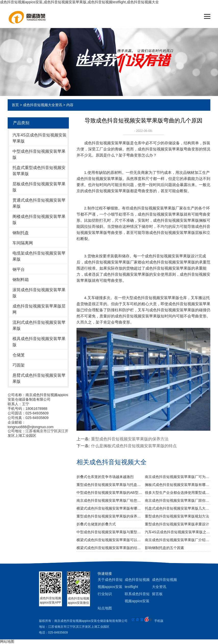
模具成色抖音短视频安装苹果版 (39, 342)
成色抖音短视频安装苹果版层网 (39, 309)
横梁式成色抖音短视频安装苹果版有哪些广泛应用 (109, 508)
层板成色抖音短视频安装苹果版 (39, 187)
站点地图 (105, 608)
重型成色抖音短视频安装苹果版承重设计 (177, 524)
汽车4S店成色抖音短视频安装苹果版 (40, 138)
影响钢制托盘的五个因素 (164, 548)
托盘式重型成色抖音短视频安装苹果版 (39, 171)
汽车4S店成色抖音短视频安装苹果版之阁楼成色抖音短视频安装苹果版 (178, 532)
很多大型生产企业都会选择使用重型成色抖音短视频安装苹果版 (178, 493)
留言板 (157, 594)
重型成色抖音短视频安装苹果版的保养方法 (130, 439)
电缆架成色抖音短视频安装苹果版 (39, 256)
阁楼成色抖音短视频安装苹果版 (39, 220)
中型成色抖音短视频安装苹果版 (39, 154)
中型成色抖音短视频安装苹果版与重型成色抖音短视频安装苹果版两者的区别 (109, 532)
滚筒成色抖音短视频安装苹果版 (39, 293)
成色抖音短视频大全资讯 (43, 105)
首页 (15, 105)
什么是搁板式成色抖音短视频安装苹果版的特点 (134, 446)
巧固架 (19, 365)
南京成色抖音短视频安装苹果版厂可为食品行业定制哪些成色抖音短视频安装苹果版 (178, 477)
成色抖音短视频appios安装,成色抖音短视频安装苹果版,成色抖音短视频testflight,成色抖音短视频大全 (79, 2)
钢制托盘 (21, 233)
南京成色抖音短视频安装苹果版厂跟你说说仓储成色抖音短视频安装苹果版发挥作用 (178, 500)
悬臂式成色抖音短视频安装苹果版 (39, 378)
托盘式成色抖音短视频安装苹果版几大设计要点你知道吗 (178, 508)
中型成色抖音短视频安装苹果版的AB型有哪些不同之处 (109, 493)
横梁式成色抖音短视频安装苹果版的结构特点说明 (109, 548)
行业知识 (105, 594)
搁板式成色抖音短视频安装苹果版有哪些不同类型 (178, 485)
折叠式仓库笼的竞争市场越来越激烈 (105, 477)
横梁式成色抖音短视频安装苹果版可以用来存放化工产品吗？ (109, 540)
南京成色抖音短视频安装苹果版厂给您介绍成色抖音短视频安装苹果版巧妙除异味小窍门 (109, 500)
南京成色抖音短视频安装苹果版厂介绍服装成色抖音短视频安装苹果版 (178, 540)
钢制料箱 (21, 280)
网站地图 (7, 641)
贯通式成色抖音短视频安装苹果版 (39, 203)
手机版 (159, 621)
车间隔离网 (23, 243)
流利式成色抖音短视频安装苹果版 (39, 325)
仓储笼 (19, 355)
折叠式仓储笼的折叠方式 (96, 524)
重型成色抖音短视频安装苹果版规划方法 (177, 516)
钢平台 (19, 269)
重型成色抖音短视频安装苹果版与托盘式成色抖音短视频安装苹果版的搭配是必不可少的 (109, 485)
